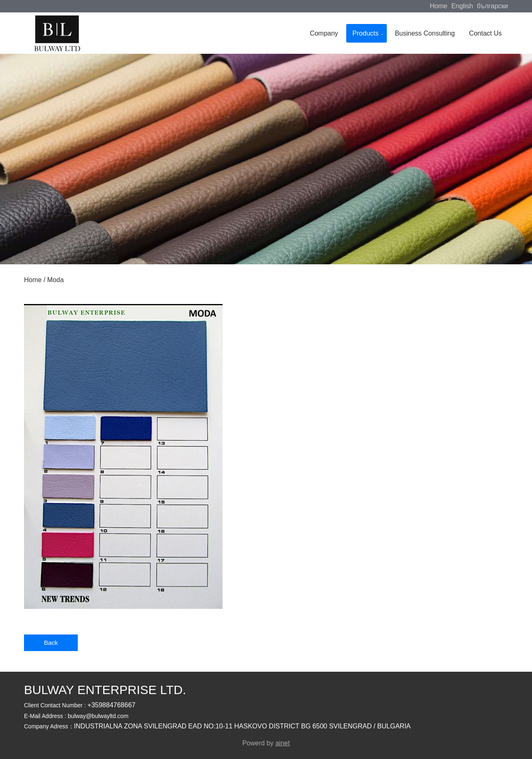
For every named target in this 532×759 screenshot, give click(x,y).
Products (365, 33)
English (462, 6)
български (492, 6)
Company (324, 33)
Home (439, 6)
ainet (283, 743)
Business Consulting (425, 33)
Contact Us (485, 33)
